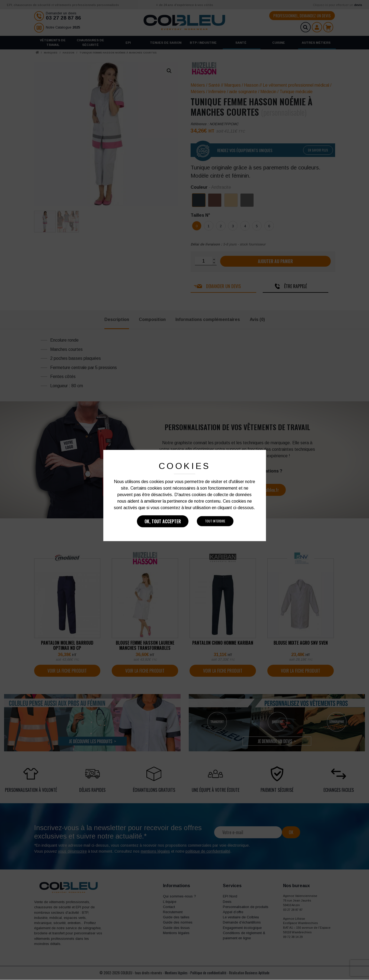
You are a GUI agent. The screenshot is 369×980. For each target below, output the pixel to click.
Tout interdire (215, 521)
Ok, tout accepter (163, 521)
